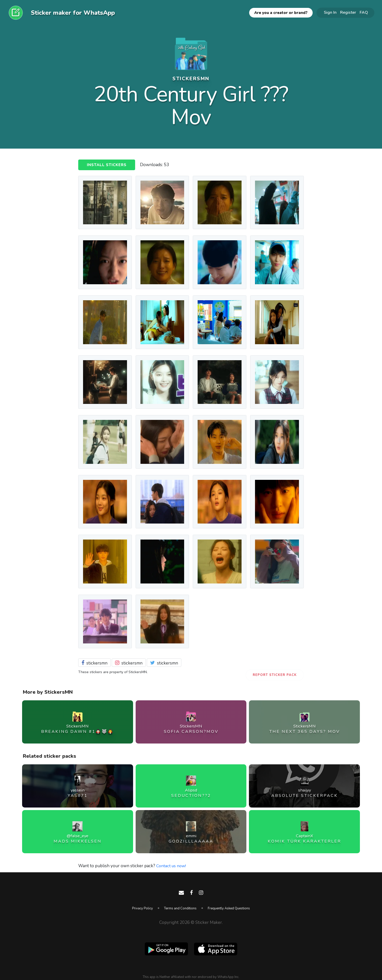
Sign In (330, 12)
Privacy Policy (142, 908)
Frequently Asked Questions (229, 908)
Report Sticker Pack (275, 675)
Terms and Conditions (180, 908)
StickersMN (191, 78)
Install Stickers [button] (107, 165)
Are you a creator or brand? (281, 13)
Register (348, 12)
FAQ (364, 12)
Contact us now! (172, 866)
